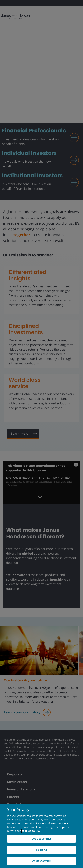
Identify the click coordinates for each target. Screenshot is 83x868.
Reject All (41, 850)
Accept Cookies (41, 861)
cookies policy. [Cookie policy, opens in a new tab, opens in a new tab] (31, 831)
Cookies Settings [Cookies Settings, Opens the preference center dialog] (41, 839)
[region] (41, 836)
